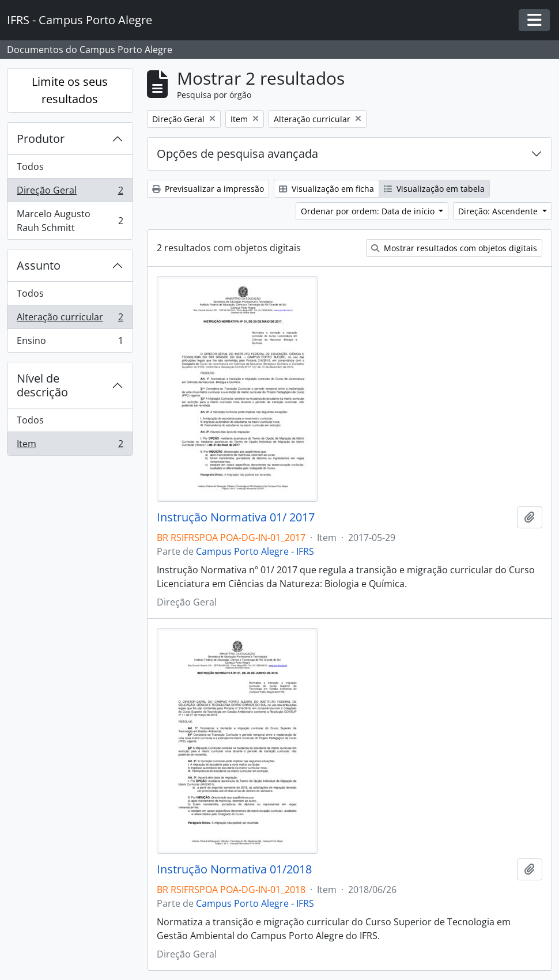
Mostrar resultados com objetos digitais (454, 248)
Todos (30, 167)
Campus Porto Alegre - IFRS (255, 551)
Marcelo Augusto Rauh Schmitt (70, 221)
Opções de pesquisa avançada (237, 154)
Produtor (41, 139)
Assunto (39, 265)
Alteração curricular (70, 319)
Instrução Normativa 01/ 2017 (236, 517)
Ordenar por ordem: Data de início (369, 211)
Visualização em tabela (434, 189)
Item (70, 446)
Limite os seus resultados (70, 90)
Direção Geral (70, 193)
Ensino (70, 343)
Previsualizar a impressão (208, 189)
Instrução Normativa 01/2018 (234, 869)
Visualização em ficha (326, 189)
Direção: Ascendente (499, 211)
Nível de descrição (42, 385)
